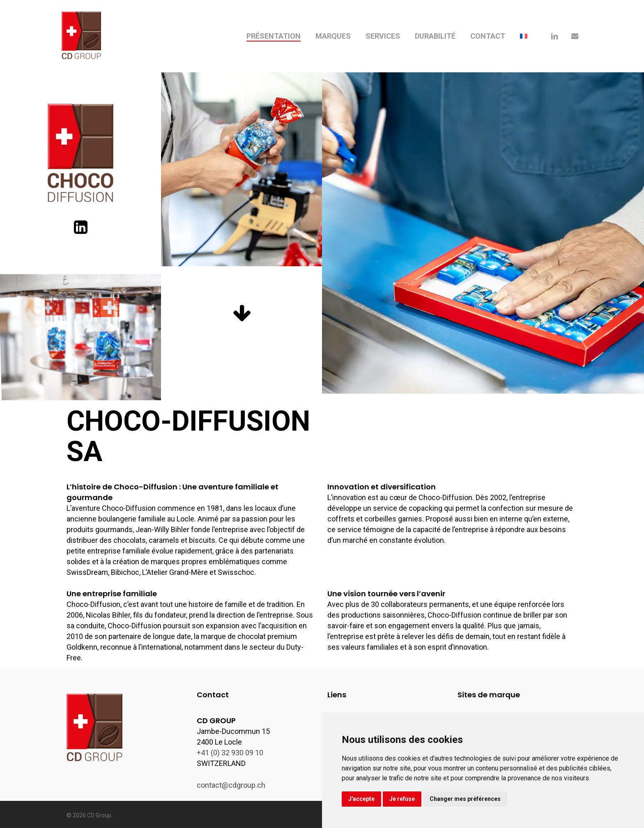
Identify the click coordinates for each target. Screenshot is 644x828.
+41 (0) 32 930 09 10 (230, 753)
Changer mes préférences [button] (465, 799)
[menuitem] (524, 36)
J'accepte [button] (361, 799)
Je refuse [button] (402, 799)
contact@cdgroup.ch (231, 785)
